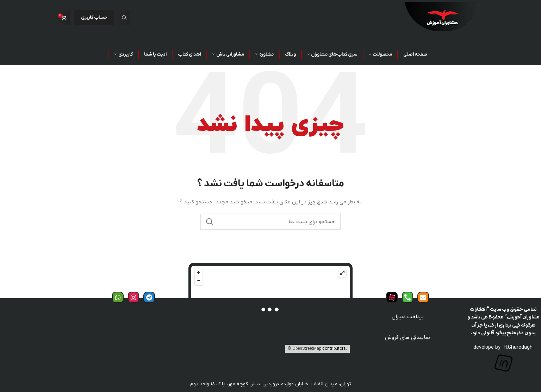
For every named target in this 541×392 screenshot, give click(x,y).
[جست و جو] (124, 18)
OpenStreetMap (307, 349)
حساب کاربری (94, 17)
